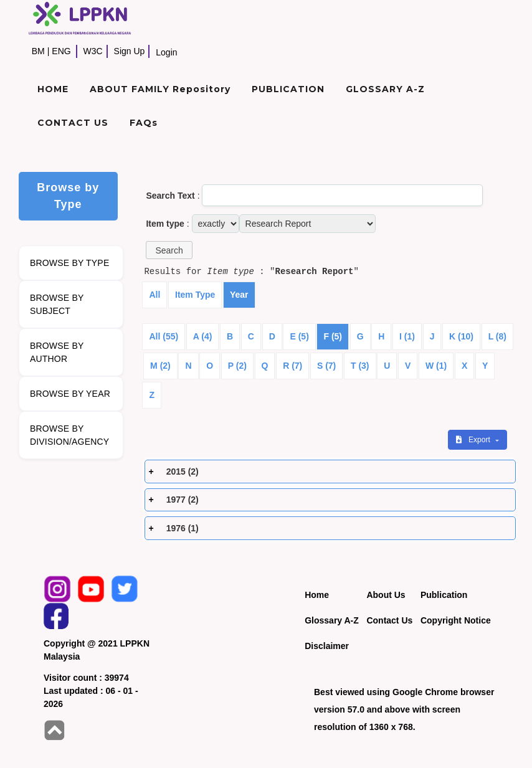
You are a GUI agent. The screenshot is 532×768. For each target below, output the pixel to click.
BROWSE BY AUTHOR (57, 352)
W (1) (436, 366)
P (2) (237, 366)
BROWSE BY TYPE (70, 263)
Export (474, 440)
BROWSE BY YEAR (70, 394)
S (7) (326, 366)
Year (239, 295)
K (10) (461, 336)
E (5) (299, 336)
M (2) (160, 366)
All (154, 295)
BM (38, 51)
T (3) (360, 366)
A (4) (203, 336)
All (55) (164, 336)
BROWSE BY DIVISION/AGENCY (69, 435)
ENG (61, 51)
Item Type (195, 295)
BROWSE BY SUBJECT (57, 304)
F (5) (333, 336)
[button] (169, 250)
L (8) (497, 336)
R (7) (292, 366)
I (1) (407, 336)
